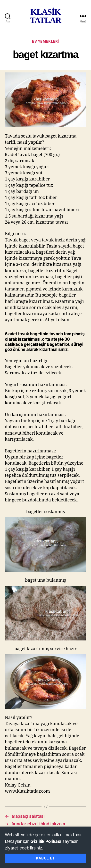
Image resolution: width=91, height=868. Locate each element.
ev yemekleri (45, 41)
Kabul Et (46, 858)
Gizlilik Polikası (46, 841)
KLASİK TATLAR (45, 16)
